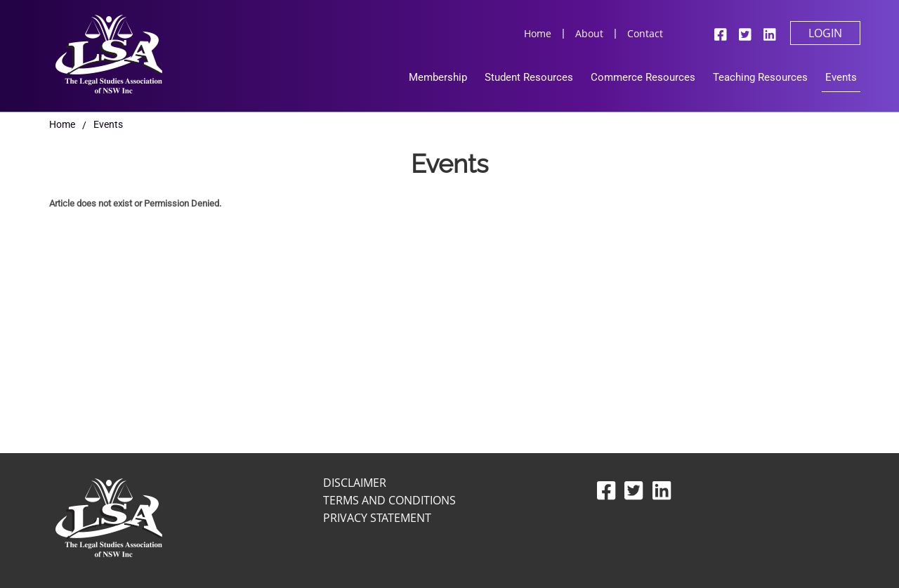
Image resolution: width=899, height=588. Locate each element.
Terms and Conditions (389, 500)
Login (825, 33)
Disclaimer (355, 483)
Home (538, 33)
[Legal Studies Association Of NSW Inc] (109, 53)
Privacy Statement (377, 518)
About (589, 33)
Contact (645, 33)
